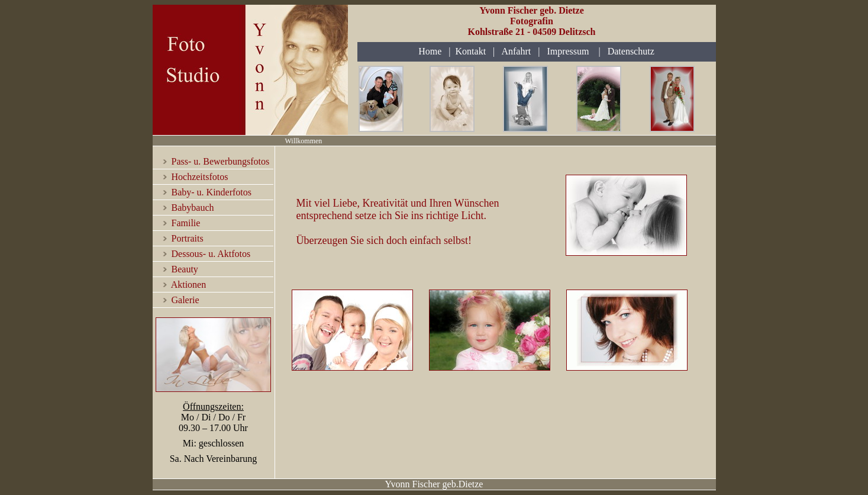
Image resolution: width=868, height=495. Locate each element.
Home (430, 51)
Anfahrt (516, 51)
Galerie (185, 300)
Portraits (188, 238)
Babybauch (193, 208)
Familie (186, 223)
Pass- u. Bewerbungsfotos (220, 161)
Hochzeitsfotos (200, 177)
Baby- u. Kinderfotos (212, 192)
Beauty (185, 269)
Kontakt (471, 51)
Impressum (569, 51)
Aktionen (189, 285)
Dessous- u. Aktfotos (211, 254)
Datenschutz (631, 51)
